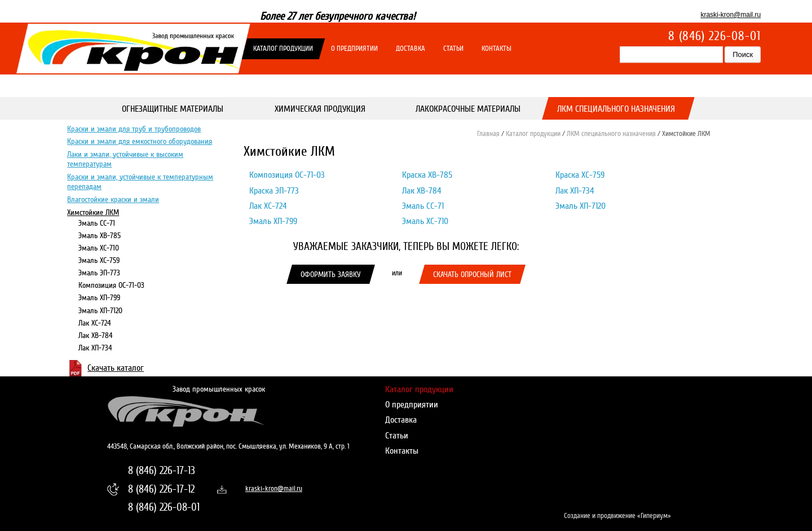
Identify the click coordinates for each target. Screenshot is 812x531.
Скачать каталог (116, 368)
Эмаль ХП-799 (99, 297)
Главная (488, 134)
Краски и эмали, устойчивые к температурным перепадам (140, 181)
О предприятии (354, 49)
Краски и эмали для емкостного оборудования (140, 141)
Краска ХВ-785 (427, 175)
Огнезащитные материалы (173, 109)
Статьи (453, 49)
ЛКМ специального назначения (616, 109)
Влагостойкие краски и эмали (113, 199)
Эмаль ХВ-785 (100, 235)
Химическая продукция (321, 109)
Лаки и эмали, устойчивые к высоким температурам (125, 159)
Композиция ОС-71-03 (111, 285)
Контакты (497, 49)
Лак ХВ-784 (96, 335)
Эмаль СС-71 (97, 223)
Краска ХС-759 (580, 175)
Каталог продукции (283, 49)
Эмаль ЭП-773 (99, 273)
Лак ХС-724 (95, 322)
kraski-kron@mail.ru (731, 15)
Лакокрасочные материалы (468, 109)
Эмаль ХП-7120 (100, 310)
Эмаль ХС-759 (99, 260)
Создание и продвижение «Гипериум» (617, 516)
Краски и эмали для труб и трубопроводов (134, 128)
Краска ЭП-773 (274, 191)
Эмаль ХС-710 (99, 248)
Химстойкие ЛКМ (93, 212)
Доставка (411, 49)
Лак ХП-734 (95, 348)
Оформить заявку (331, 274)
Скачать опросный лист (472, 274)
